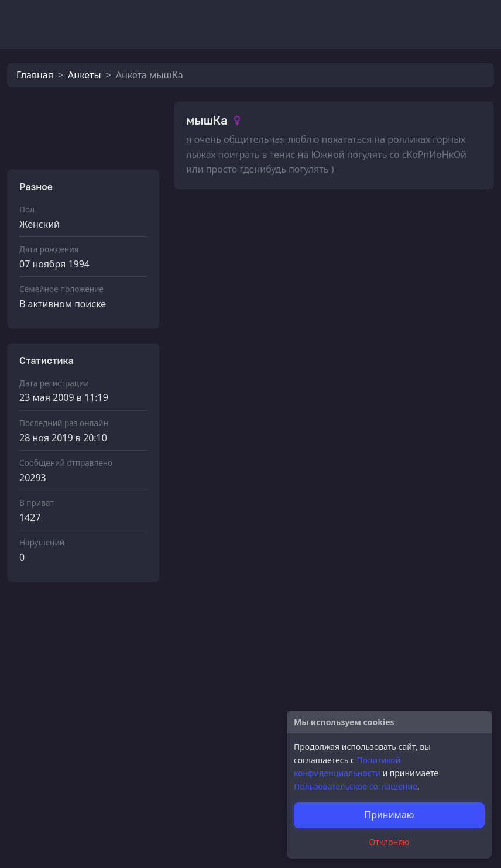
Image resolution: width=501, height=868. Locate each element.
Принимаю (389, 815)
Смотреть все (456, 222)
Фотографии (215, 223)
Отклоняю (390, 842)
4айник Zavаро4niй (256, 759)
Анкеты (84, 75)
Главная (35, 75)
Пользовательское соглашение (356, 786)
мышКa (229, 335)
